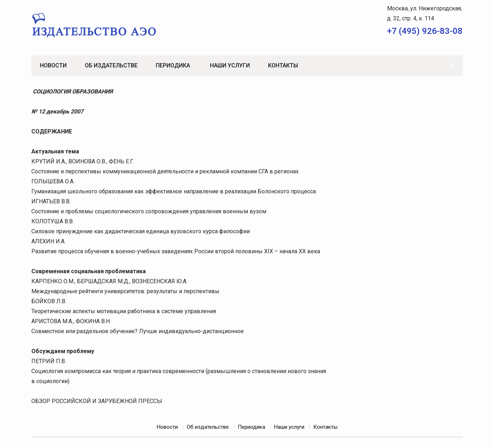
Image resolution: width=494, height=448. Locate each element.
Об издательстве (111, 65)
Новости (53, 65)
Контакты (283, 65)
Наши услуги (230, 65)
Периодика (173, 65)
